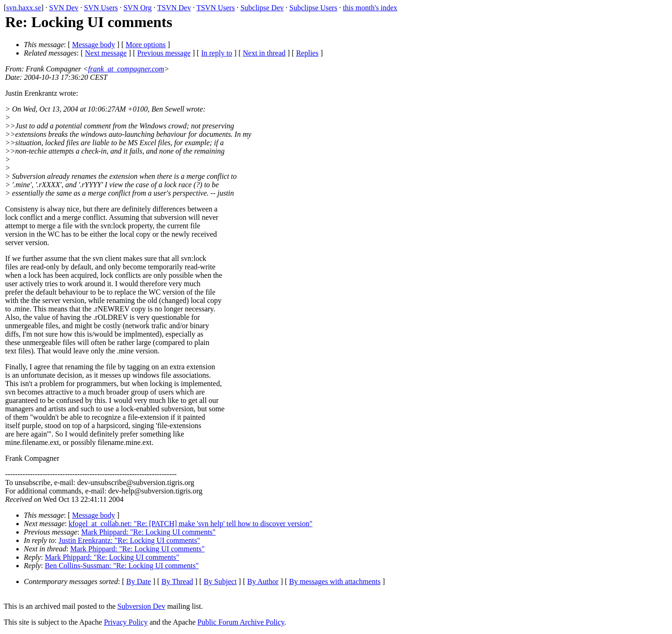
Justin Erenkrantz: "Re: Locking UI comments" (129, 540)
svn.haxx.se (24, 8)
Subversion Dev (142, 606)
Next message (106, 53)
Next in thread (264, 53)
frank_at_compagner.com (126, 69)
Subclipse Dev (262, 8)
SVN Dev (64, 8)
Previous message (164, 53)
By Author (263, 581)
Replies (307, 53)
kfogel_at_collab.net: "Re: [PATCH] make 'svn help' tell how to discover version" (191, 524)
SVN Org (137, 8)
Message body (94, 45)
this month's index (370, 8)
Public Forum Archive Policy (241, 622)
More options (146, 45)
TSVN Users (216, 8)
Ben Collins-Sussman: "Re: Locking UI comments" (122, 566)
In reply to (217, 53)
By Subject (220, 581)
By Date (139, 581)
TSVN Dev (174, 8)
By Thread (177, 581)
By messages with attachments (335, 581)
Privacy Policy (126, 622)
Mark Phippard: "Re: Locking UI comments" (148, 532)
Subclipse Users (313, 8)
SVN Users (101, 8)
